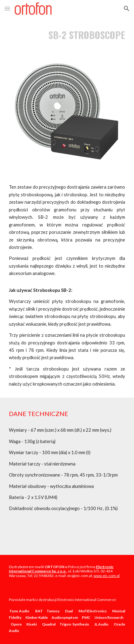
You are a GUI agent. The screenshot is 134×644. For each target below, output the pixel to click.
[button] (7, 8)
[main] (67, 35)
